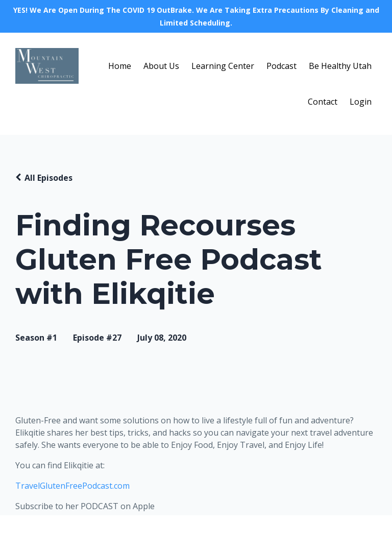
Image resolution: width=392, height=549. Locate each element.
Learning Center (223, 66)
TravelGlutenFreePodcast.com (72, 486)
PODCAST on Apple (118, 506)
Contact (323, 102)
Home (120, 66)
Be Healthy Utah (340, 66)
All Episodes (48, 178)
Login (361, 102)
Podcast (281, 66)
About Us (161, 66)
